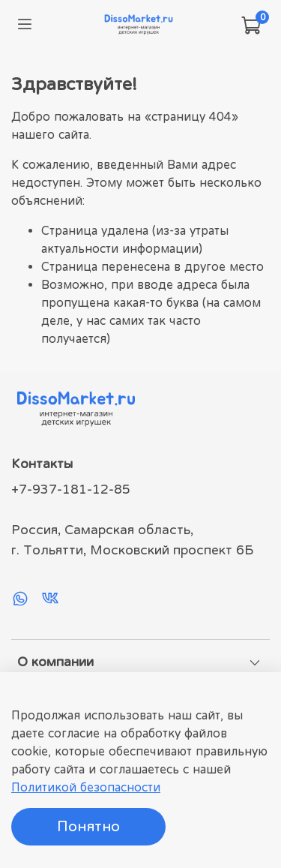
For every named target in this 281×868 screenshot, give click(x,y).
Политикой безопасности (86, 787)
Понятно (88, 826)
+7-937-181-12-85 (71, 489)
